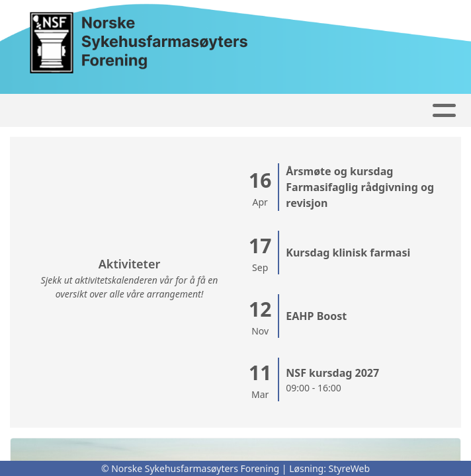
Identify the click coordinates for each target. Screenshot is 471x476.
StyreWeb (350, 468)
